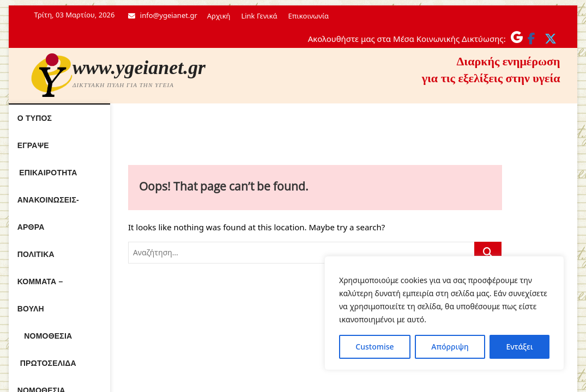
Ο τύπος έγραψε (90, 118)
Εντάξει (519, 347)
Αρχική (219, 16)
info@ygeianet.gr (162, 15)
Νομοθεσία (463, 118)
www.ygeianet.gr (139, 68)
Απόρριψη (450, 347)
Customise (374, 347)
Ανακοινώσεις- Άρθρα (254, 118)
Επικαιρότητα (166, 118)
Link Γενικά (259, 16)
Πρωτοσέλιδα (229, 145)
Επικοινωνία (309, 16)
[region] (444, 313)
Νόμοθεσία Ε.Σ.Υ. (306, 145)
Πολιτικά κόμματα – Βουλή (369, 118)
